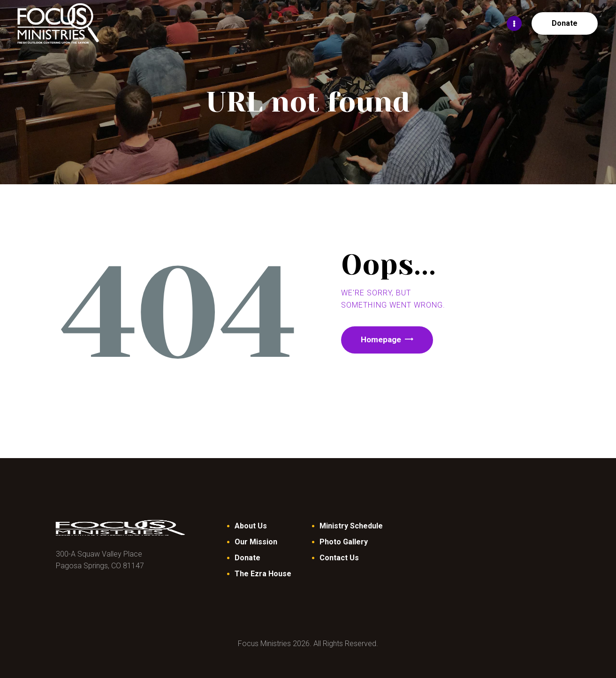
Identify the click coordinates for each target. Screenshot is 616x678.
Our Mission (256, 542)
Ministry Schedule (351, 526)
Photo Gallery (344, 542)
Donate (247, 558)
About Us (251, 526)
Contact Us (339, 558)
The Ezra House (263, 574)
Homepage (384, 340)
